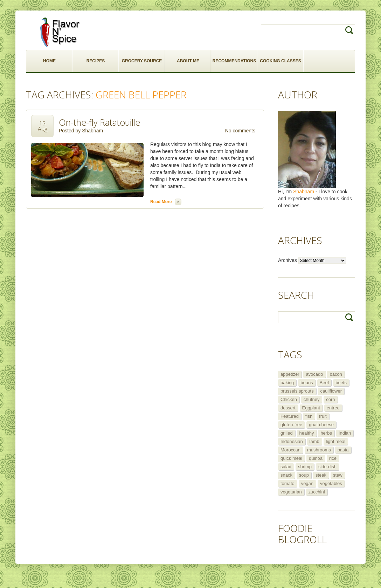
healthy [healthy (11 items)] (307, 433)
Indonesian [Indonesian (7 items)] (292, 441)
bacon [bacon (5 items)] (336, 374)
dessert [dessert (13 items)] (288, 408)
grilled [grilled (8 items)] (287, 433)
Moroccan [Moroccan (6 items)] (290, 450)
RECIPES (96, 61)
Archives (288, 260)
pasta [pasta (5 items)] (343, 450)
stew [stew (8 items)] (338, 475)
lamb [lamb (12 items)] (314, 441)
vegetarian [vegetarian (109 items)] (291, 492)
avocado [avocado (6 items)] (314, 374)
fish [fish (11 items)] (309, 416)
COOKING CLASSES (280, 61)
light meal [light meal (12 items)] (336, 441)
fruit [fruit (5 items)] (323, 416)
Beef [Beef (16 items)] (324, 383)
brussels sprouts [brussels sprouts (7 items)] (297, 391)
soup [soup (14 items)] (304, 475)
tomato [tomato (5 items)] (288, 483)
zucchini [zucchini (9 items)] (317, 492)
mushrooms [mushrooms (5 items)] (319, 450)
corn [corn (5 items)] (330, 399)
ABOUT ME (188, 61)
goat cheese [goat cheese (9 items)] (321, 425)
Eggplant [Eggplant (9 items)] (311, 408)
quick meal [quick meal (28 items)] (291, 458)
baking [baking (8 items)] (287, 383)
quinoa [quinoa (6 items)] (316, 458)
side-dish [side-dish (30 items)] (327, 467)
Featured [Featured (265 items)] (290, 416)
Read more (161, 202)
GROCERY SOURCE (142, 61)
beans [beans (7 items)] (307, 383)
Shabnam (92, 131)
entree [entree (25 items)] (333, 408)
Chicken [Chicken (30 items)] (289, 399)
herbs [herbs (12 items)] (326, 433)
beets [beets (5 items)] (341, 383)
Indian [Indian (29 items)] (345, 433)
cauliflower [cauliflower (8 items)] (331, 391)
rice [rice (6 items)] (333, 458)
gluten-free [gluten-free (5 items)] (291, 425)
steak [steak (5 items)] (321, 475)
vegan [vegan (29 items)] (307, 483)
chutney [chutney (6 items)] (312, 399)
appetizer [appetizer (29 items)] (290, 374)
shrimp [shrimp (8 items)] (305, 467)
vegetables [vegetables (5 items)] (331, 483)
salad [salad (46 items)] (286, 467)
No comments (240, 131)
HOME (49, 61)
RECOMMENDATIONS (234, 61)
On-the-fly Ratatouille (99, 122)
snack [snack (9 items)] (286, 475)
